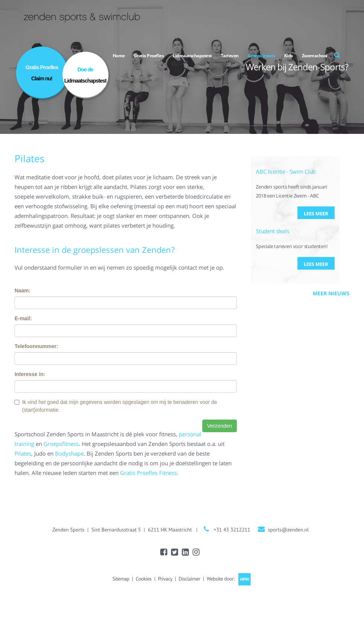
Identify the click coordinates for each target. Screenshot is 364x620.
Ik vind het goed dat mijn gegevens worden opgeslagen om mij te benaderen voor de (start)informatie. (116, 406)
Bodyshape (69, 453)
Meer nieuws (331, 293)
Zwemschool (315, 56)
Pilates (23, 453)
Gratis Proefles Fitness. (149, 473)
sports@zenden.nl (289, 530)
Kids (289, 56)
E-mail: (23, 318)
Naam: (22, 290)
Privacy (165, 579)
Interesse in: (30, 374)
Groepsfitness (61, 444)
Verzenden (220, 426)
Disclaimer (189, 579)
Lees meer (316, 213)
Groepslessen (261, 56)
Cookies (144, 579)
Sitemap (121, 579)
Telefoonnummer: (36, 346)
